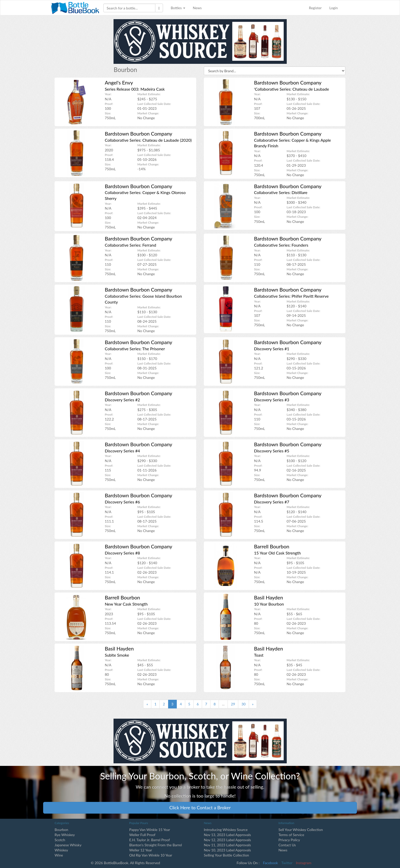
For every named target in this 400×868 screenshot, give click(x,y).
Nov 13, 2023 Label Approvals (227, 835)
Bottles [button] (178, 8)
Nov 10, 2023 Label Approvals (227, 850)
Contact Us (287, 845)
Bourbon (61, 830)
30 (243, 704)
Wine (59, 855)
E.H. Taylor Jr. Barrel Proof (150, 840)
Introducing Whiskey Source (226, 830)
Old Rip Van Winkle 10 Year (151, 855)
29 (233, 704)
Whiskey (61, 850)
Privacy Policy (289, 840)
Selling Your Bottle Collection (226, 855)
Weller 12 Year (141, 850)
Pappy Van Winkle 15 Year (150, 830)
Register (315, 8)
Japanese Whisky (68, 845)
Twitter (287, 863)
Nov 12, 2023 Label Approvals (227, 840)
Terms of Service (291, 835)
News (197, 8)
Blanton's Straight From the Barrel (156, 845)
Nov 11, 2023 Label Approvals (227, 845)
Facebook (271, 863)
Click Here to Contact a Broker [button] (200, 807)
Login (334, 8)
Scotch (60, 840)
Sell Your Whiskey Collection (301, 830)
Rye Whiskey (65, 835)
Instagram (304, 863)
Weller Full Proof (142, 835)
